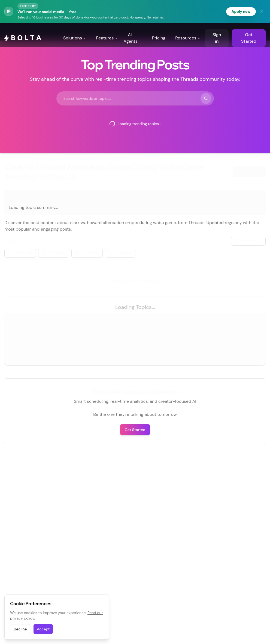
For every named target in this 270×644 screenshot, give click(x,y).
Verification (120, 253)
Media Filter (87, 253)
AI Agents (130, 32)
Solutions (75, 32)
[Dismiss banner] (262, 11)
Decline (20, 629)
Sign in (217, 32)
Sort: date (248, 241)
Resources (188, 32)
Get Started (249, 32)
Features (107, 32)
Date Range (54, 253)
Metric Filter (20, 253)
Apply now (241, 11)
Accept (43, 629)
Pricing (159, 32)
